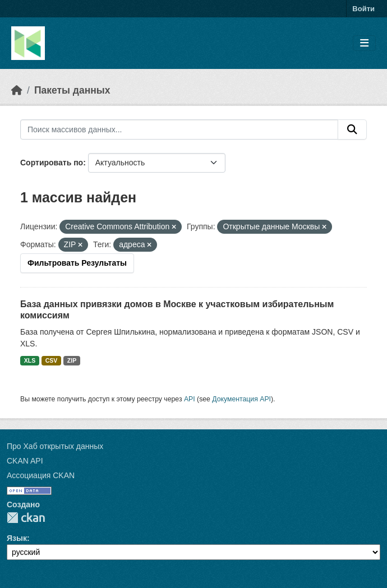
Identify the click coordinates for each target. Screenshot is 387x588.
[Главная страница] (17, 90)
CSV (52, 360)
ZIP (72, 360)
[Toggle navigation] (364, 43)
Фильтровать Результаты (77, 263)
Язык (17, 538)
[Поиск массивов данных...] (179, 129)
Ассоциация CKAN (41, 475)
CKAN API (25, 461)
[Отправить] (352, 129)
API (190, 399)
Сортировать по (52, 163)
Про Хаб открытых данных (55, 446)
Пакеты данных (72, 90)
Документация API (241, 399)
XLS (30, 360)
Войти (363, 9)
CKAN (26, 518)
